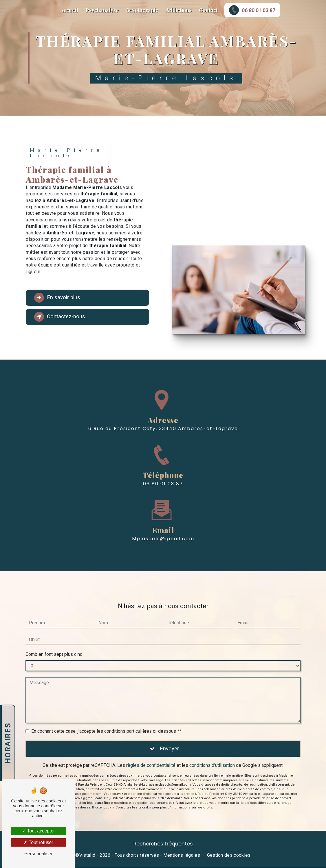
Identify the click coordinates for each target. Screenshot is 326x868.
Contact (208, 10)
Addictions (179, 10)
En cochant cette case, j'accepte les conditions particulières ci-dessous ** (106, 721)
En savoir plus (58, 298)
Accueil (69, 10)
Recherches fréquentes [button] (163, 844)
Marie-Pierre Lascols (11, 10)
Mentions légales (182, 855)
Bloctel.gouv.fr (103, 797)
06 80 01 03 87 (252, 10)
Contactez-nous (60, 317)
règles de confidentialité (151, 755)
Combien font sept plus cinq (54, 644)
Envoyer (170, 738)
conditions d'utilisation (212, 755)
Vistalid (87, 855)
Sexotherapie (142, 10)
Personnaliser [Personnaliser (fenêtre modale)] (39, 854)
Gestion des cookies (229, 855)
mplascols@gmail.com (163, 529)
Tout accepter (38, 831)
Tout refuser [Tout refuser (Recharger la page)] (39, 842)
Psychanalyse (102, 10)
